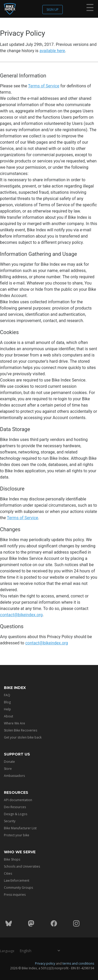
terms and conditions (78, 963)
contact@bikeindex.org (21, 615)
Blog (7, 702)
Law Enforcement (17, 881)
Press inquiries (15, 895)
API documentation (18, 800)
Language (7, 951)
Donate (9, 762)
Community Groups (18, 888)
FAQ (7, 695)
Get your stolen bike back (23, 737)
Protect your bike (17, 835)
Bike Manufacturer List (20, 828)
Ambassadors (14, 776)
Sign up (53, 10)
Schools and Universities (22, 866)
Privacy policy (45, 963)
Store (8, 769)
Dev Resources (15, 807)
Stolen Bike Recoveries (21, 730)
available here (52, 51)
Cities (8, 873)
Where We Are (15, 723)
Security (10, 821)
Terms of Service (44, 86)
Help (7, 709)
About (8, 716)
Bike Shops (12, 859)
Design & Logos (16, 814)
